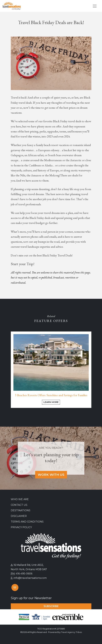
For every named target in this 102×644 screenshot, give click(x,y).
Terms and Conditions (27, 522)
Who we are (20, 499)
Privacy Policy (21, 527)
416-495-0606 (24, 574)
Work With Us (51, 475)
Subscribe (51, 606)
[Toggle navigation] (95, 6)
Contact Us (19, 505)
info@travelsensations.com (30, 578)
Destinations (21, 510)
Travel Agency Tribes (71, 632)
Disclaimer (19, 516)
